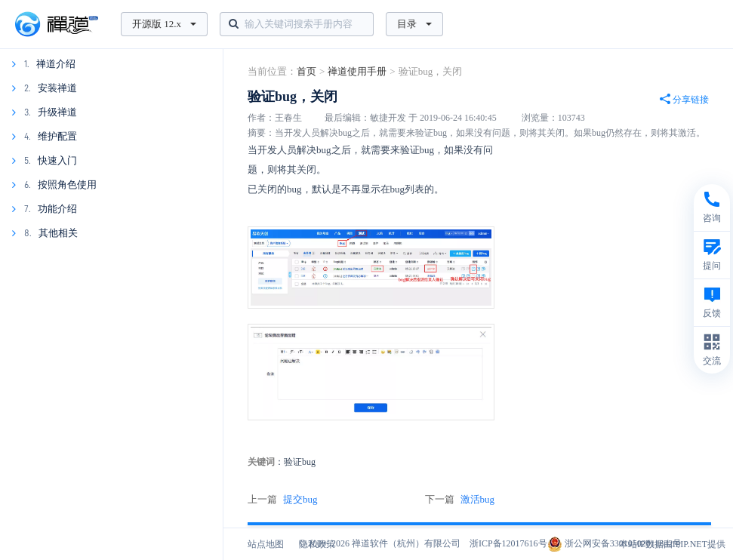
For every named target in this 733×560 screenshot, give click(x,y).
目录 (414, 24)
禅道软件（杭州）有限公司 (406, 543)
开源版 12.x (164, 24)
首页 (306, 71)
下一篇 (460, 500)
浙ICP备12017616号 (508, 543)
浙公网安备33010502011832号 (615, 543)
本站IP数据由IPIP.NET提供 (672, 544)
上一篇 (283, 500)
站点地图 (266, 544)
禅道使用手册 (357, 71)
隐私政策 (317, 544)
